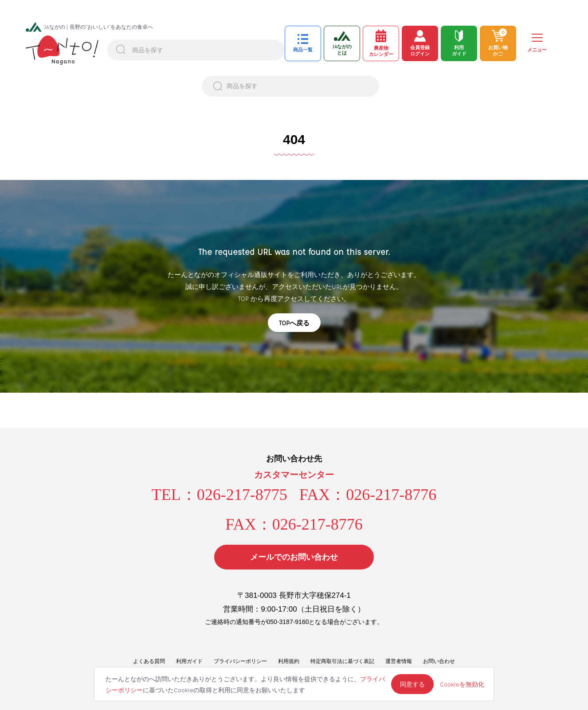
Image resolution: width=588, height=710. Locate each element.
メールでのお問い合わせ (294, 557)
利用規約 (289, 661)
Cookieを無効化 (462, 684)
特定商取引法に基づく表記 (342, 661)
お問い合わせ (439, 661)
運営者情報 (399, 661)
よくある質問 (149, 661)
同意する (412, 684)
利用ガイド (189, 661)
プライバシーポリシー (240, 661)
